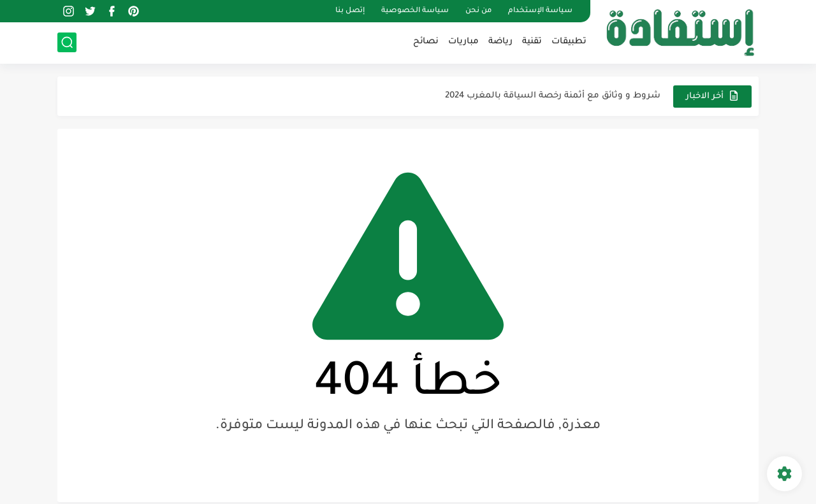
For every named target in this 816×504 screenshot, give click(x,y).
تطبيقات (569, 42)
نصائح (426, 42)
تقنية (532, 42)
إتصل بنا (350, 11)
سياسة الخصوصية (415, 11)
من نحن (478, 11)
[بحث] (67, 42)
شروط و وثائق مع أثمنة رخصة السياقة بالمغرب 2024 (553, 96)
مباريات (463, 42)
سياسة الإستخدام (540, 11)
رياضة (500, 42)
